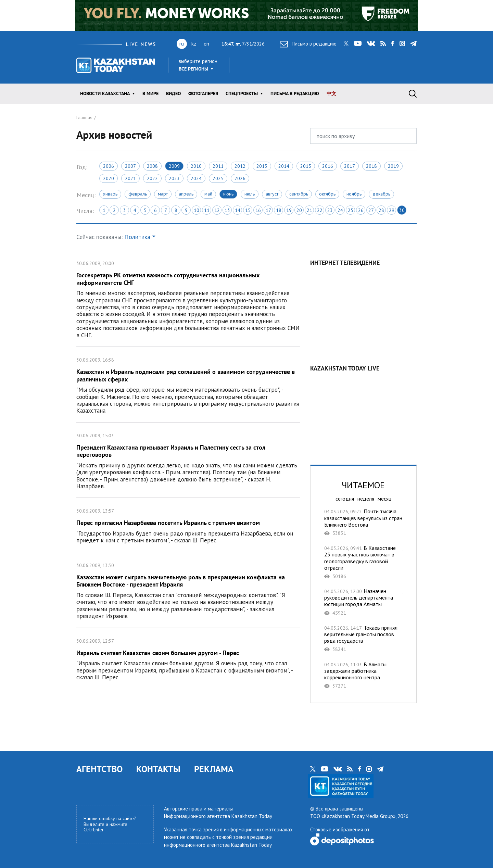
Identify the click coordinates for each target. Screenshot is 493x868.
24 (340, 210)
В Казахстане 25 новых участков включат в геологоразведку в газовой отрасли (363, 562)
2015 (306, 166)
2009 (174, 166)
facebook (393, 43)
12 (217, 210)
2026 (240, 178)
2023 (174, 178)
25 (351, 210)
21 (309, 210)
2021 (130, 178)
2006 (109, 166)
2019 (393, 166)
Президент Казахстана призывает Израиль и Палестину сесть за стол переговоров (188, 460)
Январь (110, 194)
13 (227, 210)
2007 (130, 166)
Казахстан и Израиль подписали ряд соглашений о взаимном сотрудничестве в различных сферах (188, 385)
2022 (152, 178)
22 (320, 210)
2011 (218, 166)
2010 (196, 166)
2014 (284, 166)
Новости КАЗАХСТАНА (105, 93)
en (206, 43)
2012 (240, 166)
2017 (350, 166)
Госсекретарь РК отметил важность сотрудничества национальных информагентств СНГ (188, 298)
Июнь (228, 194)
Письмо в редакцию (308, 44)
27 (371, 210)
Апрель (186, 194)
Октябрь (327, 194)
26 (361, 210)
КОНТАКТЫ (158, 769)
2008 (152, 166)
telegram (413, 43)
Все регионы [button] (193, 69)
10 (197, 210)
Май (208, 194)
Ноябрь (354, 194)
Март (163, 194)
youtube (358, 43)
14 (238, 210)
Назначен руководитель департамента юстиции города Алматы (363, 602)
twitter (346, 43)
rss (383, 43)
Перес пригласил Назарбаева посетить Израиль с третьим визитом (188, 525)
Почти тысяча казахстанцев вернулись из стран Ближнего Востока (363, 522)
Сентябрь (299, 194)
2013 (262, 166)
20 (299, 210)
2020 (109, 178)
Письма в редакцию (295, 93)
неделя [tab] (366, 499)
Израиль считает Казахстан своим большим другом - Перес (188, 658)
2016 (328, 166)
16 (258, 210)
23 (330, 210)
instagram (402, 43)
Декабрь (381, 194)
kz (194, 43)
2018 (371, 166)
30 (402, 210)
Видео (173, 93)
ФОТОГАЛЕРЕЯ (203, 93)
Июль (250, 194)
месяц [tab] (384, 499)
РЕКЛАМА (214, 769)
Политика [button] (137, 237)
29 (392, 210)
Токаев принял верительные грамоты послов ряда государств (363, 639)
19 (289, 210)
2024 (196, 178)
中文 (331, 93)
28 (381, 210)
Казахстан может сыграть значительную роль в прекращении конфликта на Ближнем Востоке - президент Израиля (188, 590)
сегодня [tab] (345, 499)
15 (248, 210)
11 (207, 210)
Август (272, 194)
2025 (218, 178)
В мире (150, 93)
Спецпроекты (242, 93)
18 (279, 210)
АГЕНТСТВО (99, 769)
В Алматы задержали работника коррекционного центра (363, 675)
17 (268, 210)
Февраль (138, 194)
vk (371, 43)
